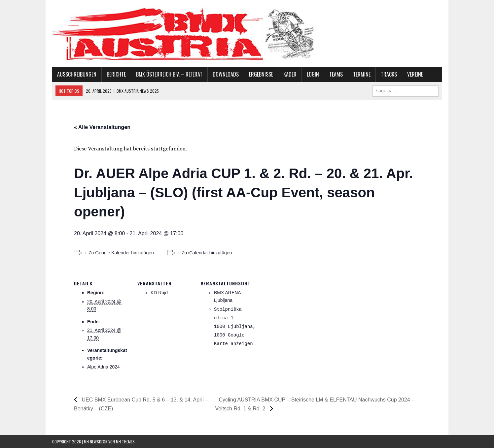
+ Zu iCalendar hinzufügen (205, 253)
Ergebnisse (261, 74)
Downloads (226, 74)
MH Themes (125, 442)
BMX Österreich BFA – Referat (169, 74)
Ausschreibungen (77, 74)
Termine (362, 74)
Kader (290, 74)
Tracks (389, 74)
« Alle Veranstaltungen (102, 127)
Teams (336, 74)
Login (313, 74)
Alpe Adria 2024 (104, 367)
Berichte (116, 74)
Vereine (415, 74)
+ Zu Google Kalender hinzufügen (119, 253)
